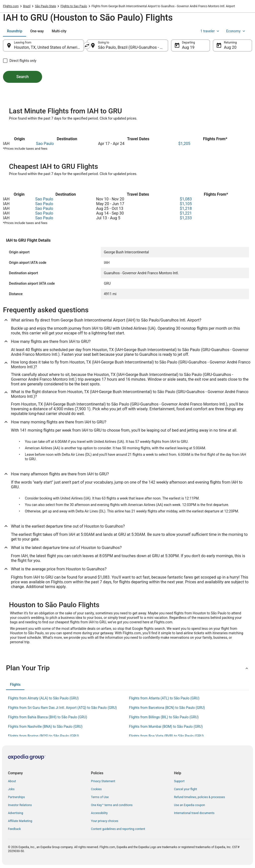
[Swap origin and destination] (87, 46)
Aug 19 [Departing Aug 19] (188, 47)
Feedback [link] (14, 829)
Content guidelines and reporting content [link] (118, 829)
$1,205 (184, 144)
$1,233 (186, 218)
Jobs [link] (11, 789)
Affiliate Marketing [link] (20, 821)
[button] (127, 668)
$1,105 (186, 204)
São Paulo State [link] (45, 6)
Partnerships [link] (16, 797)
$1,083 (186, 199)
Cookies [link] (96, 789)
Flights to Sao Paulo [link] (74, 6)
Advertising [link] (15, 813)
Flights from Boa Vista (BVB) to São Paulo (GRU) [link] (166, 736)
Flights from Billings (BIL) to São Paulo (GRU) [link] (164, 717)
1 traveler (210, 31)
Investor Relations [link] (20, 805)
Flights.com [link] (11, 6)
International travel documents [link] (194, 813)
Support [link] (179, 781)
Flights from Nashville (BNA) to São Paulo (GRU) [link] (45, 727)
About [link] (12, 781)
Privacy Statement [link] (103, 781)
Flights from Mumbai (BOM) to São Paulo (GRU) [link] (166, 727)
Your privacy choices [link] (105, 821)
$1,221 (186, 213)
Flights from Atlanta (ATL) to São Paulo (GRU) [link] (164, 698)
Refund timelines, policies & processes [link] (200, 797)
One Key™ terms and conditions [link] (112, 805)
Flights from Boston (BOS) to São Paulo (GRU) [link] (43, 736)
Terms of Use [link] (100, 797)
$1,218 (186, 208)
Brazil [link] (27, 6)
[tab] (15, 31)
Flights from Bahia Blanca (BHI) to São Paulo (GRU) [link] (48, 717)
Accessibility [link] (99, 813)
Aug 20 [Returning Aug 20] (230, 47)
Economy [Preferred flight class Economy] (236, 31)
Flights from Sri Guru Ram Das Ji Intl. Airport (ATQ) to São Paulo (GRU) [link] (62, 708)
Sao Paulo (45, 144)
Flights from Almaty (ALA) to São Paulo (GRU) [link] (43, 698)
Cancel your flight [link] (186, 789)
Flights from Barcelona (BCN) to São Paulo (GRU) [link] (167, 708)
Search (23, 77)
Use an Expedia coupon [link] (190, 805)
